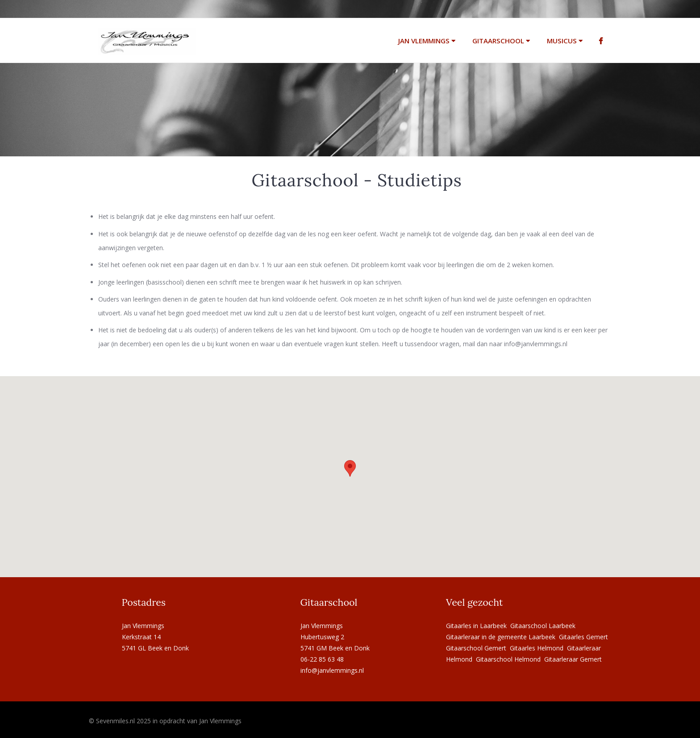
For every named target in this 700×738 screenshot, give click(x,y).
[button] (350, 468)
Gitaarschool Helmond (508, 659)
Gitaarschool (501, 41)
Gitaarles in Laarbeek (476, 626)
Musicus (565, 41)
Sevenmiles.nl (115, 721)
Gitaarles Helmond (537, 648)
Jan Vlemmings (427, 41)
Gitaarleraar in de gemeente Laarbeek (501, 637)
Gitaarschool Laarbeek (543, 626)
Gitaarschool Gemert (476, 648)
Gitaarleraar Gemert (573, 659)
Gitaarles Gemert (583, 637)
